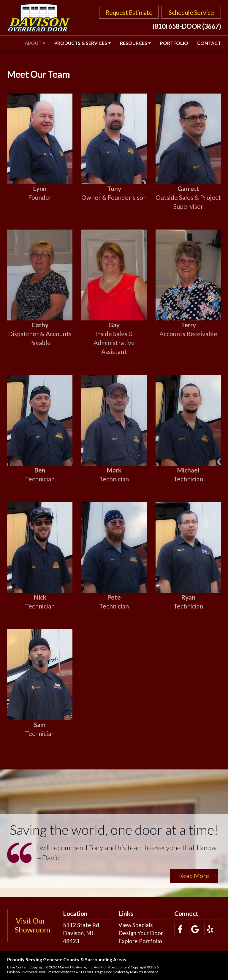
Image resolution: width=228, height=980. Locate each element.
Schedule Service (191, 12)
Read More (194, 876)
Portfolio (174, 43)
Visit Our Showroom (33, 925)
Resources (136, 43)
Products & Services (83, 43)
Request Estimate (129, 12)
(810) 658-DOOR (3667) (187, 26)
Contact (209, 43)
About (35, 43)
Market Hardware (144, 972)
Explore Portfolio (140, 941)
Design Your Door (141, 933)
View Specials (136, 925)
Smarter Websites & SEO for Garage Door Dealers (86, 972)
